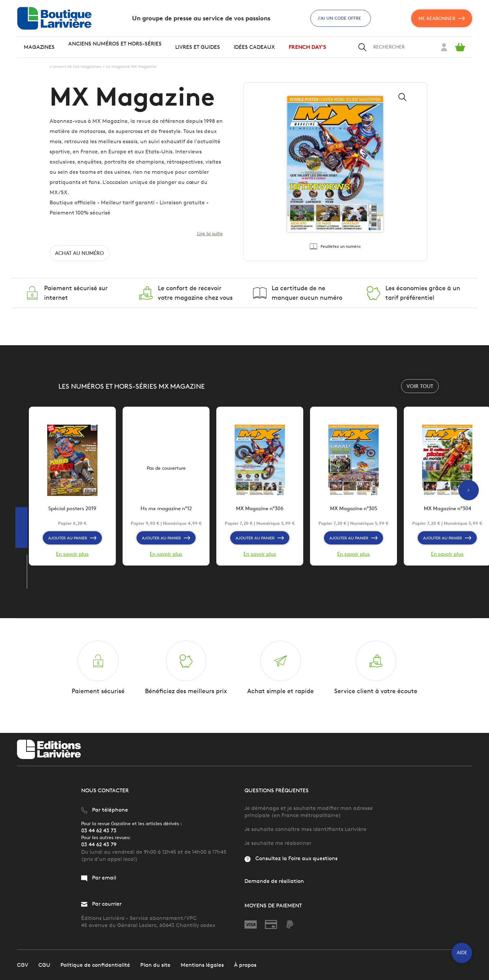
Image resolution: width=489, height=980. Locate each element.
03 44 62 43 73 (99, 830)
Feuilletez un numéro (335, 247)
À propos (245, 965)
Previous (26, 602)
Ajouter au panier (73, 541)
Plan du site (155, 965)
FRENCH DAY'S (307, 47)
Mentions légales (202, 965)
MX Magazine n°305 (354, 512)
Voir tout (420, 388)
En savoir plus (72, 558)
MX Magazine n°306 (260, 512)
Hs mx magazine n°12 (166, 512)
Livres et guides (198, 47)
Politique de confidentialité (95, 965)
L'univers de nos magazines (75, 66)
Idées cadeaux (254, 47)
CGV (23, 965)
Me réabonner (442, 18)
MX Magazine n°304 (447, 512)
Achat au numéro (81, 255)
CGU (44, 965)
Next (26, 595)
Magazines (39, 47)
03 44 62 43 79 (99, 845)
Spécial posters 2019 (73, 512)
